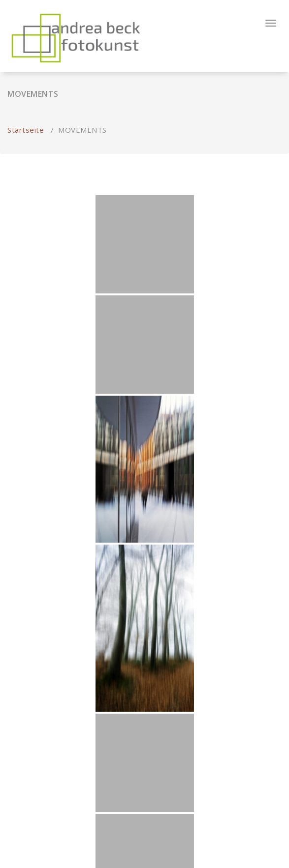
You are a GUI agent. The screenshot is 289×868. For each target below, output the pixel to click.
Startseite (26, 130)
